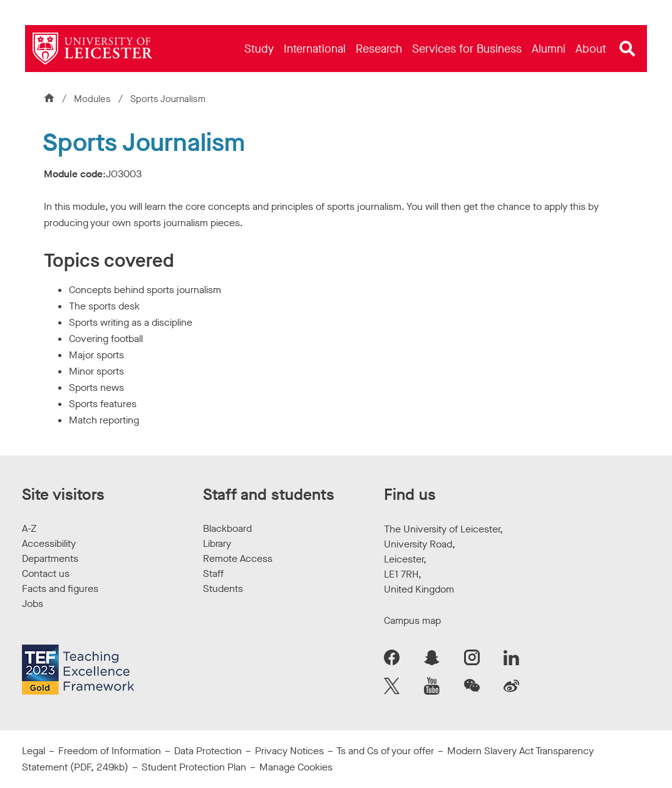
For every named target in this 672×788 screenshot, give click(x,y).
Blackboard (227, 528)
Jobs (33, 604)
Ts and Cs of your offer (385, 751)
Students (223, 588)
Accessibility (49, 543)
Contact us (46, 573)
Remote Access (238, 558)
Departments (50, 558)
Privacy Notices (289, 751)
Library (217, 543)
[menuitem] (259, 49)
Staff (213, 573)
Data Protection (208, 751)
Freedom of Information (110, 751)
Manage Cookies (296, 767)
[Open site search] (628, 49)
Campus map (412, 620)
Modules (94, 99)
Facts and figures (60, 588)
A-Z (29, 528)
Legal (34, 751)
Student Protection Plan (194, 767)
